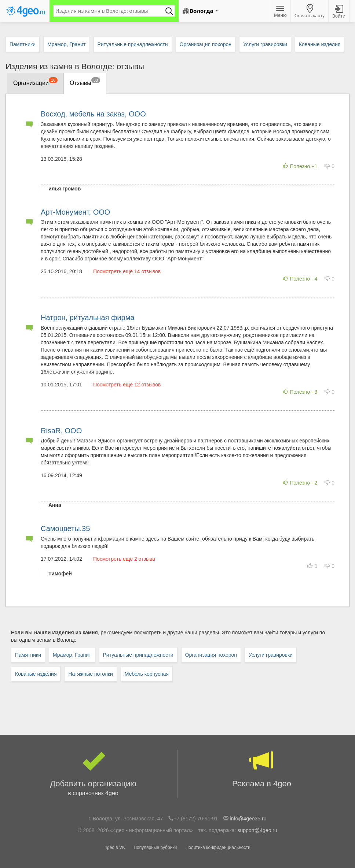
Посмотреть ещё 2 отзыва (124, 559)
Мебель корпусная (147, 674)
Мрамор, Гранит (72, 655)
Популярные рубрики (155, 847)
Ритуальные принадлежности (138, 655)
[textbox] (110, 11)
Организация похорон (211, 655)
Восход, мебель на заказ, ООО (93, 114)
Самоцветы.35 (65, 528)
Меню (280, 12)
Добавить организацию (93, 774)
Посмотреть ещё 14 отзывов (127, 271)
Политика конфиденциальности (218, 847)
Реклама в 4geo (262, 769)
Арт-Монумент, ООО (75, 212)
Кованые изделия (36, 674)
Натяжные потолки (90, 674)
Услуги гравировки (271, 655)
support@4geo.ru (257, 830)
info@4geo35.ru (248, 819)
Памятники (28, 655)
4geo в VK (115, 847)
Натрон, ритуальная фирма (88, 318)
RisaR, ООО (61, 431)
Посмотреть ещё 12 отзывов (127, 385)
